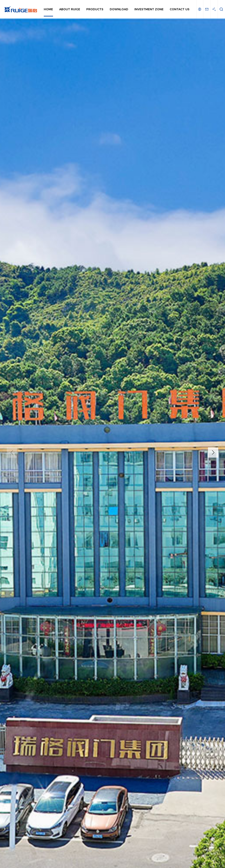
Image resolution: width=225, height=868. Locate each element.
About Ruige (70, 9)
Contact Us (180, 9)
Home (48, 9)
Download (119, 9)
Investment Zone (149, 9)
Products (95, 9)
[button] (213, 452)
